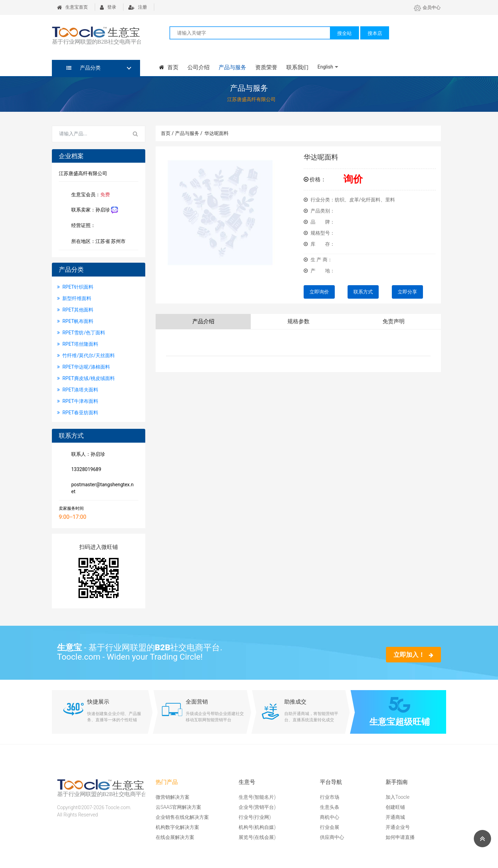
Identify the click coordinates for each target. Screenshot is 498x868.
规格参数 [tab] (298, 321)
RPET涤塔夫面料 (78, 390)
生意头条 (330, 807)
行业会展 (330, 827)
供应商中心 (332, 837)
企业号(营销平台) (257, 807)
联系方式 (363, 292)
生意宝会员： (89, 195)
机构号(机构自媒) (257, 827)
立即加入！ (413, 655)
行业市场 (330, 797)
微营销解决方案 (173, 797)
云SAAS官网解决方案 (178, 807)
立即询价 (319, 292)
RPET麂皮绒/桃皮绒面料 (86, 378)
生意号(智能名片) (257, 797)
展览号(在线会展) (257, 837)
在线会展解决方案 (175, 837)
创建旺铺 (395, 807)
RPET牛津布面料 (78, 401)
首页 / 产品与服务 (182, 133)
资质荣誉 (266, 67)
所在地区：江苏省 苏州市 (97, 242)
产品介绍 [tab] (203, 321)
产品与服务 (232, 67)
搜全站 (344, 33)
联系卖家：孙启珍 (93, 210)
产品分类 (84, 68)
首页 (169, 67)
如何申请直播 (400, 837)
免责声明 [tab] (394, 321)
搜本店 (375, 33)
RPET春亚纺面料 (78, 413)
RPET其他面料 (75, 310)
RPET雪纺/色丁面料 (81, 333)
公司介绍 (199, 67)
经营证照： (87, 226)
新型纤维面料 (74, 298)
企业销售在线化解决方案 (182, 817)
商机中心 (330, 817)
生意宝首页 (72, 7)
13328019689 (85, 470)
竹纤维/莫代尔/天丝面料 (86, 355)
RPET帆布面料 (75, 321)
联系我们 (297, 67)
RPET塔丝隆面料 (78, 344)
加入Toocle (398, 797)
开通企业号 (398, 827)
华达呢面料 (216, 133)
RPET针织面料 (75, 287)
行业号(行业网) (255, 817)
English (325, 67)
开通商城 (395, 817)
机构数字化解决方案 (177, 827)
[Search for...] (89, 134)
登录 (108, 7)
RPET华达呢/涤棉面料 (84, 367)
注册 (138, 7)
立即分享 (407, 292)
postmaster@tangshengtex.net (101, 488)
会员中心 (427, 7)
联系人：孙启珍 (87, 455)
